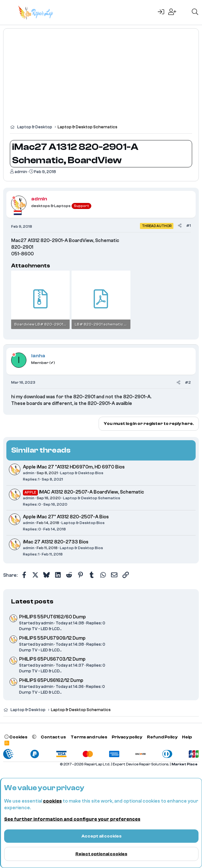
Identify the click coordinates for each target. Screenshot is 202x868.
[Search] (195, 12)
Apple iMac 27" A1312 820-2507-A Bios (66, 517)
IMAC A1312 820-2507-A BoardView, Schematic (91, 492)
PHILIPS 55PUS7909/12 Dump (52, 638)
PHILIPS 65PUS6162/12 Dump (51, 680)
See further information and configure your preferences (72, 819)
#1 (188, 225)
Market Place (185, 764)
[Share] (180, 226)
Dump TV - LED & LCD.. (40, 629)
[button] (34, 737)
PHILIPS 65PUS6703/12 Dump (52, 659)
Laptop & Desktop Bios (82, 473)
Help (187, 737)
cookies (52, 801)
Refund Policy (162, 737)
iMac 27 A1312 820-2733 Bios (56, 542)
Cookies (16, 737)
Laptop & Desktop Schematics (92, 498)
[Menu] (9, 12)
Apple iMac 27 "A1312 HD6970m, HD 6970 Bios (74, 467)
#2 (188, 382)
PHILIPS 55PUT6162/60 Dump (52, 617)
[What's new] (184, 12)
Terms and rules (89, 737)
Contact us (53, 737)
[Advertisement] (101, 79)
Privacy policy (127, 737)
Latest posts (32, 601)
